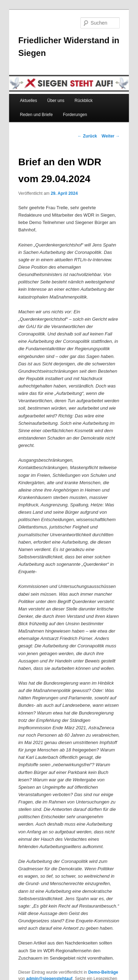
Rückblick (83, 101)
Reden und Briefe (36, 115)
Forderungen (75, 115)
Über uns (56, 101)
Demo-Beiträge (103, 972)
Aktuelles (29, 101)
